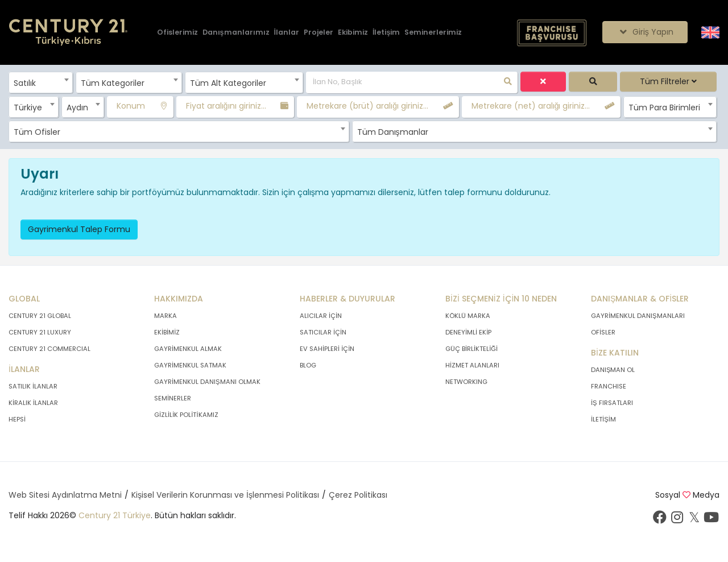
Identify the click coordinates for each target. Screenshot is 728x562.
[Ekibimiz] (353, 33)
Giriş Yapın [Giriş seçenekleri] (645, 32)
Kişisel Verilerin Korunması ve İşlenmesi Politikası (225, 495)
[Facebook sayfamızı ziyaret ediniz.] (660, 520)
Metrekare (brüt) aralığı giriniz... (367, 106)
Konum (131, 106)
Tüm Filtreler (668, 81)
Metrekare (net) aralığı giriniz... (531, 106)
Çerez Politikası (358, 495)
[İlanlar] (287, 33)
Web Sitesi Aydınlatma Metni (65, 495)
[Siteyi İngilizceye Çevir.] (710, 32)
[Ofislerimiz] (177, 33)
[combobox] (41, 82)
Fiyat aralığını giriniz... (226, 106)
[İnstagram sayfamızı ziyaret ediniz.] (677, 520)
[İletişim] (386, 33)
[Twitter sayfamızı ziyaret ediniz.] (694, 520)
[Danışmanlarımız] (236, 33)
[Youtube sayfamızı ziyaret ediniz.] (711, 520)
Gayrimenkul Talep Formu (79, 229)
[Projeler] (318, 33)
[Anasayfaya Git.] (68, 33)
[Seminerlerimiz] (433, 33)
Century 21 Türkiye (115, 515)
